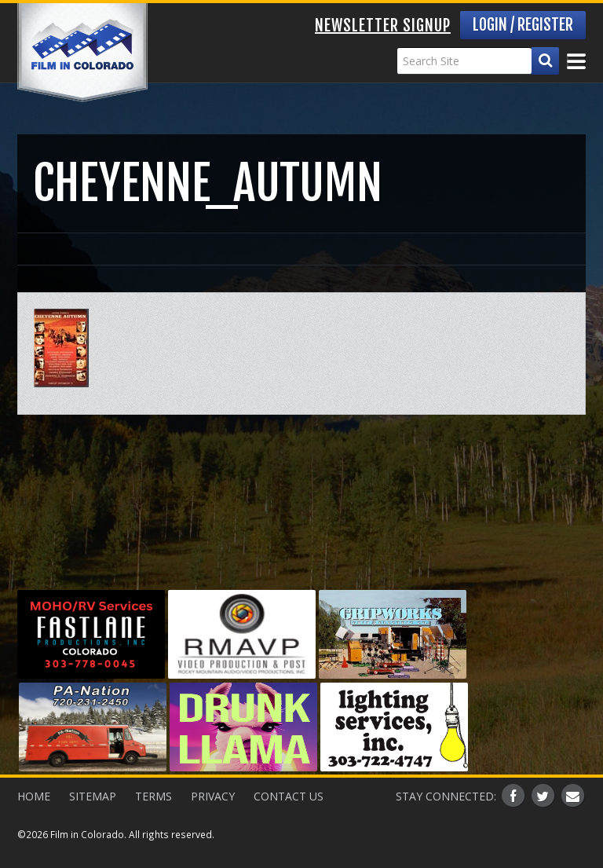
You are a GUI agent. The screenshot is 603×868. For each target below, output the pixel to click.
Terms (153, 796)
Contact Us (289, 796)
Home (34, 796)
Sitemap (93, 796)
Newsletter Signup (383, 26)
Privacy (213, 796)
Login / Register (523, 25)
